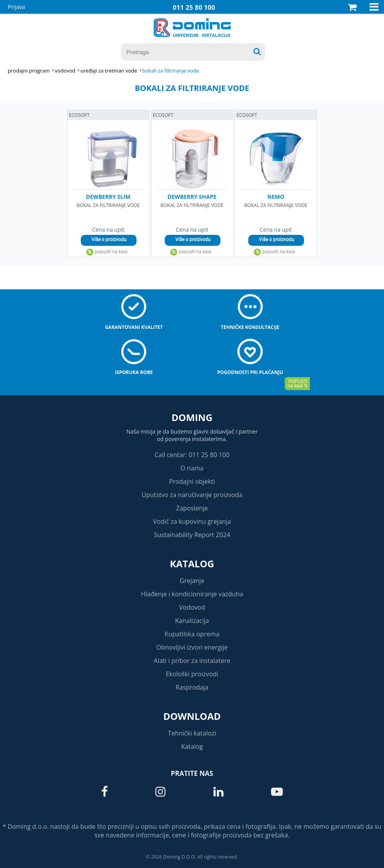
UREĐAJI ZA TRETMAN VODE (109, 71)
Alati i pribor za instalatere (192, 661)
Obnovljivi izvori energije (192, 647)
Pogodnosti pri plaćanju (250, 372)
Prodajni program (29, 71)
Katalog (192, 564)
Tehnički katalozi (192, 733)
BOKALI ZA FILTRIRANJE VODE (171, 71)
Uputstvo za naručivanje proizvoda (192, 495)
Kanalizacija (192, 621)
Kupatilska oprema (192, 634)
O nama (192, 468)
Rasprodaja (192, 687)
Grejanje (192, 581)
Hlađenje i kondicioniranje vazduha (192, 594)
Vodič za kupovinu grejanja (192, 521)
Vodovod (192, 607)
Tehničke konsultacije (250, 327)
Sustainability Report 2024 (192, 535)
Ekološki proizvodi (192, 674)
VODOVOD (65, 71)
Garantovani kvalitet (134, 327)
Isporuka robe (134, 372)
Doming (192, 417)
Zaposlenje (192, 508)
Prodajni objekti (192, 481)
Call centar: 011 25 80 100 (192, 455)
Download (192, 716)
